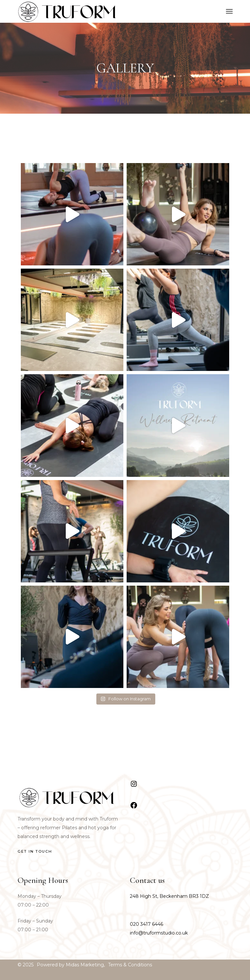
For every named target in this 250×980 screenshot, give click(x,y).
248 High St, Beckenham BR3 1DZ (169, 896)
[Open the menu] (229, 11)
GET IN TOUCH (35, 851)
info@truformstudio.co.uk (159, 933)
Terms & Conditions (130, 965)
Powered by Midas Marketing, (71, 965)
